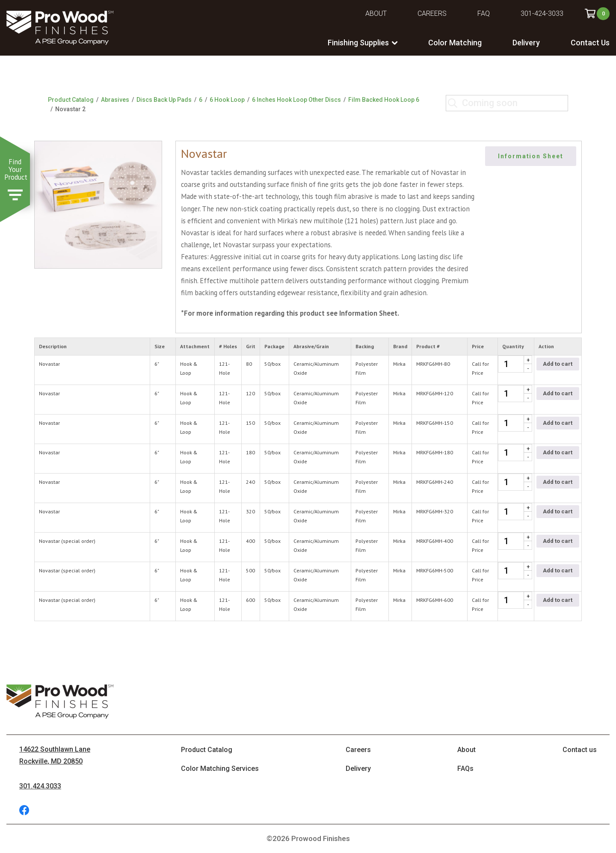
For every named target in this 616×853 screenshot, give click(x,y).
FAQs (465, 769)
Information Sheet (531, 156)
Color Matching (455, 43)
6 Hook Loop (227, 100)
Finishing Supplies (358, 43)
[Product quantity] (515, 364)
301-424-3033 (542, 13)
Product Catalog (71, 100)
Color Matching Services (220, 769)
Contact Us (590, 43)
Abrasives (115, 100)
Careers (432, 13)
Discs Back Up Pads (164, 100)
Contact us (580, 750)
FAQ (484, 13)
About (376, 13)
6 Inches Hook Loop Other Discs (296, 100)
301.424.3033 (40, 786)
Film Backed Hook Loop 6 (384, 100)
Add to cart (558, 364)
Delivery (526, 43)
